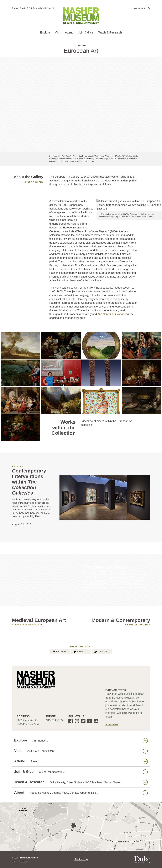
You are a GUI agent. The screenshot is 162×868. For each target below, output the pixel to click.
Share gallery (34, 182)
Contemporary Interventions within (29, 482)
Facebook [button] (59, 651)
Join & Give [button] (86, 32)
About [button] (81, 793)
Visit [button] (58, 32)
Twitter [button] (78, 651)
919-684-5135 (54, 720)
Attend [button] (69, 32)
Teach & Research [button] (110, 32)
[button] (142, 8)
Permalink (101, 651)
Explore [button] (45, 32)
